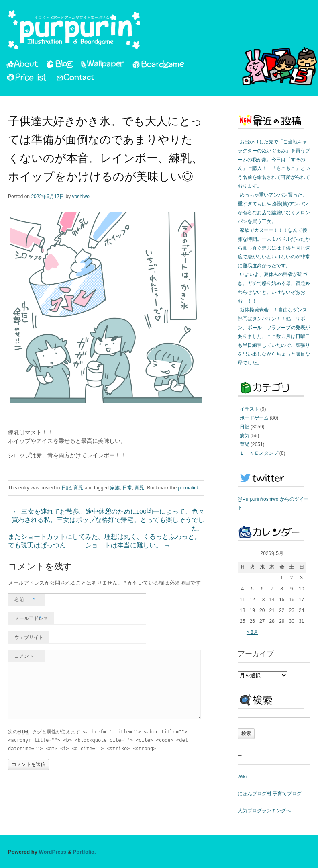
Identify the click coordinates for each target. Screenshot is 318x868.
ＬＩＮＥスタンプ (259, 453)
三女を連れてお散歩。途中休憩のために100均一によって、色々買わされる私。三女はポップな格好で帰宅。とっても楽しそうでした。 (108, 520)
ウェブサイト (29, 637)
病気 (245, 436)
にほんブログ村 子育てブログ (270, 794)
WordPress (53, 852)
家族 (115, 488)
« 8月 (252, 632)
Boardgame (158, 66)
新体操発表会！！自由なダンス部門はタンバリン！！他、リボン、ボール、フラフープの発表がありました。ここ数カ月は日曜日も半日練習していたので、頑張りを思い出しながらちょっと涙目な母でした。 (274, 336)
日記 (66, 488)
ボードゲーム (254, 418)
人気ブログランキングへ (264, 811)
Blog (60, 66)
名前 (24, 600)
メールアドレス (31, 618)
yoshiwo (81, 197)
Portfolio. (85, 852)
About (22, 66)
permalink (189, 488)
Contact (76, 78)
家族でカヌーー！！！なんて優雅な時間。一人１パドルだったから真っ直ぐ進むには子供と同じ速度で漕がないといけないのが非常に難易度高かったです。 (274, 248)
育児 (78, 488)
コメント (24, 656)
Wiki (242, 777)
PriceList (27, 78)
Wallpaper (103, 66)
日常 (127, 488)
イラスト (249, 409)
